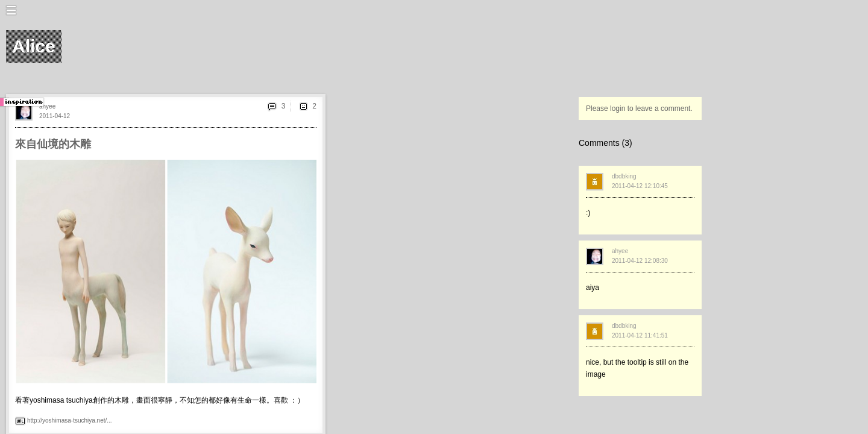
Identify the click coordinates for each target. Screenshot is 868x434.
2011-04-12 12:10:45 (640, 186)
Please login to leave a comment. (639, 108)
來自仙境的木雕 (53, 144)
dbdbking (624, 176)
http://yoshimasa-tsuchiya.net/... (70, 420)
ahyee (47, 106)
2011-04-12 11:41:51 (640, 335)
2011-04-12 (55, 116)
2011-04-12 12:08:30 (640, 261)
